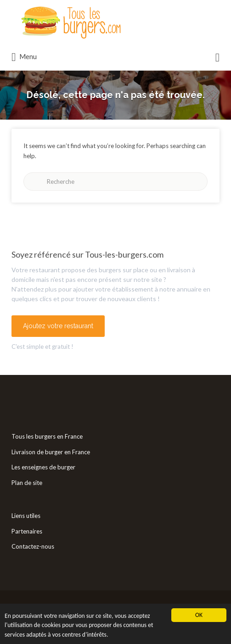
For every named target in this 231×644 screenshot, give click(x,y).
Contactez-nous (33, 546)
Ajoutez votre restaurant (58, 326)
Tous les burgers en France (47, 436)
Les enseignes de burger (43, 467)
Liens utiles (26, 516)
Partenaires (27, 531)
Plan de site (27, 483)
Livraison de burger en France (51, 452)
